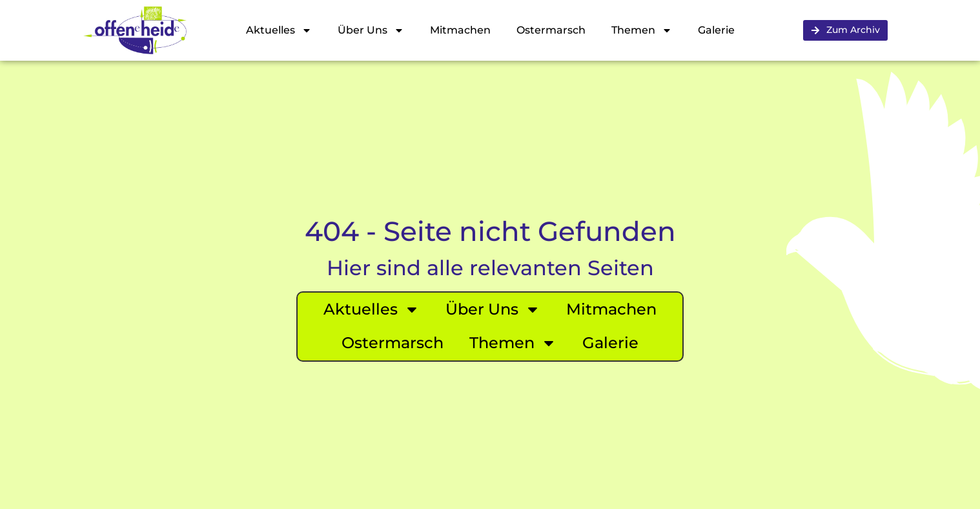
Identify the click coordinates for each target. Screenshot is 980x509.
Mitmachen (460, 30)
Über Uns (371, 30)
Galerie (716, 30)
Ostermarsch (551, 30)
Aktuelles (279, 30)
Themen (642, 30)
